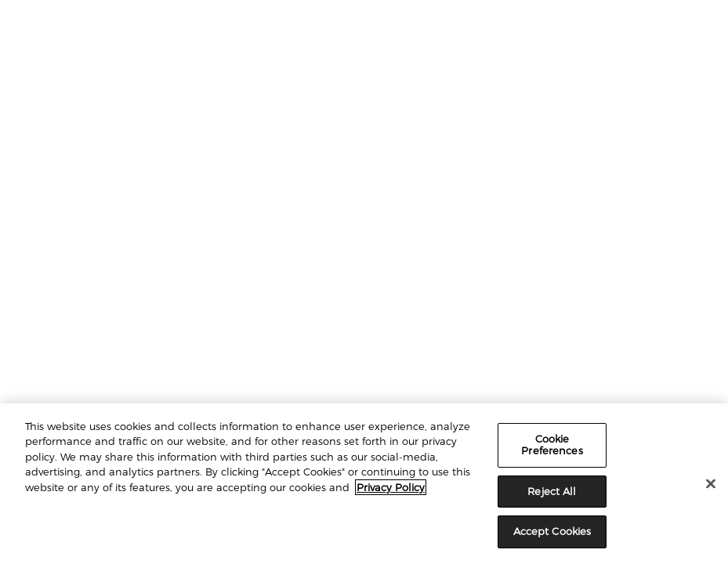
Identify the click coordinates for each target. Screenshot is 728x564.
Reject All (552, 491)
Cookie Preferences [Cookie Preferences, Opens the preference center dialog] (552, 445)
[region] (364, 484)
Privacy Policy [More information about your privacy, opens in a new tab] (391, 487)
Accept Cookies (552, 531)
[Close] (711, 484)
